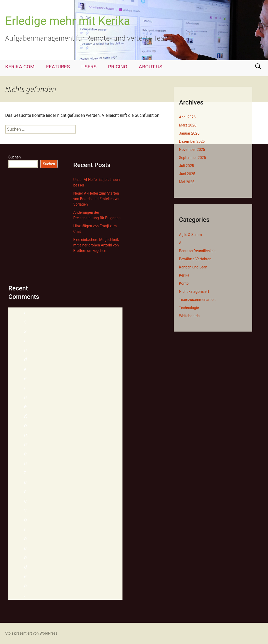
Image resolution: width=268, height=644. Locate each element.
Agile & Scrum (190, 235)
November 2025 (192, 150)
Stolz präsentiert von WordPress (31, 633)
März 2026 (188, 125)
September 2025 (192, 158)
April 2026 (187, 117)
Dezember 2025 (192, 141)
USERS (89, 67)
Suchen (15, 157)
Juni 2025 (187, 174)
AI (181, 243)
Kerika (184, 275)
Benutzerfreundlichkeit (197, 251)
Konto (184, 283)
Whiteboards (189, 316)
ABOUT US (150, 67)
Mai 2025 (187, 182)
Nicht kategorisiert (194, 291)
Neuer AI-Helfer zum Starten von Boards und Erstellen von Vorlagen (97, 199)
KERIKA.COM (20, 67)
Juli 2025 (186, 166)
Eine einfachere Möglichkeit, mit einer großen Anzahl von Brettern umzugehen (96, 245)
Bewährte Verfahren (195, 259)
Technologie (189, 308)
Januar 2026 (189, 133)
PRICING (118, 67)
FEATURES (58, 67)
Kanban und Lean (193, 267)
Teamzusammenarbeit (197, 300)
